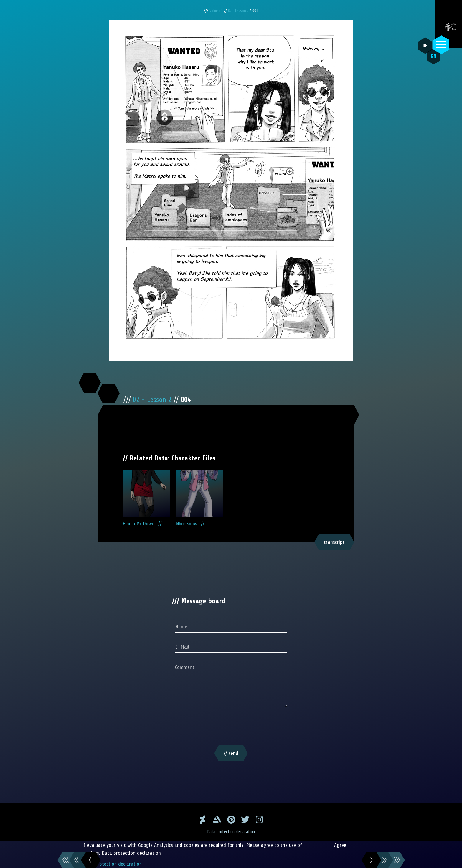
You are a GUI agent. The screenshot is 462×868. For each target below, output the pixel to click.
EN (431, 59)
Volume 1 (215, 11)
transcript (334, 542)
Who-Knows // (199, 498)
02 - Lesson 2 (240, 11)
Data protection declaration (231, 832)
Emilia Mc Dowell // (146, 498)
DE (424, 46)
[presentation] (231, 728)
